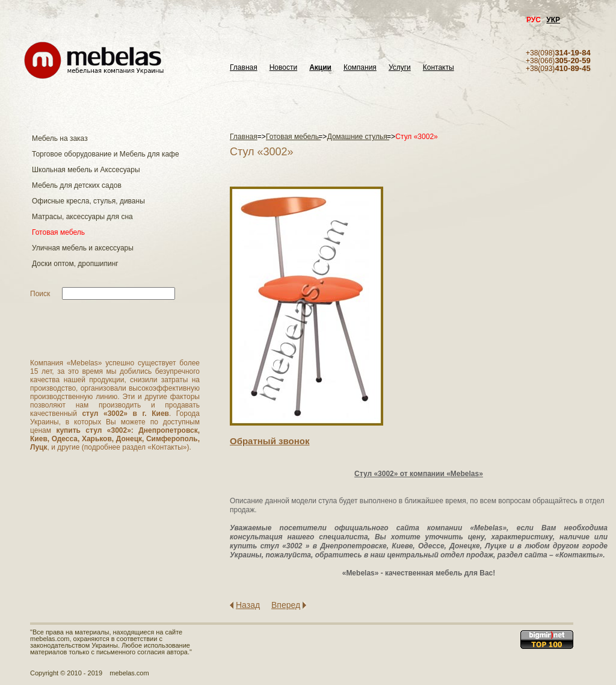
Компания (360, 68)
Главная (244, 68)
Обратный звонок (269, 441)
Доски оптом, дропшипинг (75, 264)
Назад (248, 605)
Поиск (40, 294)
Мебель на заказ (60, 138)
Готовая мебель (58, 232)
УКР (553, 20)
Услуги (400, 68)
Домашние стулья (358, 137)
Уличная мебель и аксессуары (83, 248)
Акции (320, 68)
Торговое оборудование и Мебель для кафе (106, 154)
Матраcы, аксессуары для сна (82, 217)
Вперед (286, 605)
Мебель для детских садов (77, 185)
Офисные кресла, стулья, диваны (88, 201)
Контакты (439, 68)
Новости (283, 68)
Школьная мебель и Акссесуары (86, 170)
